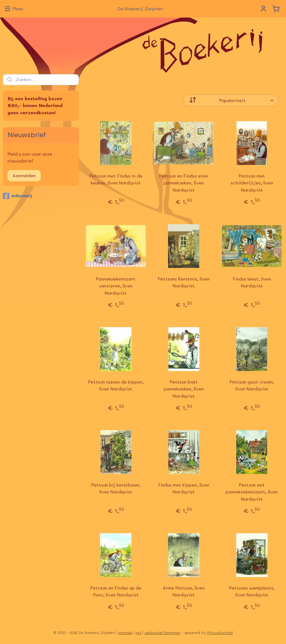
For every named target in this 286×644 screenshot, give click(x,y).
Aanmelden (24, 175)
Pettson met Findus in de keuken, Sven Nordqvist (116, 179)
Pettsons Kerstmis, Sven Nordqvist (184, 282)
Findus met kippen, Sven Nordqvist (184, 488)
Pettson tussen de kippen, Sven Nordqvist (116, 385)
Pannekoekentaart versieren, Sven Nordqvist (116, 286)
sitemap (125, 633)
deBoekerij (17, 196)
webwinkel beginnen (163, 633)
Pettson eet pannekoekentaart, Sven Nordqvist (252, 492)
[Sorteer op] (231, 100)
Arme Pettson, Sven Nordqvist (184, 591)
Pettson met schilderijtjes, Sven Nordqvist (252, 183)
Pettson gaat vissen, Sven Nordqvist (252, 385)
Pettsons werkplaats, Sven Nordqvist (252, 591)
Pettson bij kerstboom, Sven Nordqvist (116, 488)
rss (138, 633)
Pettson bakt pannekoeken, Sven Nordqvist (184, 389)
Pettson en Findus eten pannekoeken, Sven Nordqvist (184, 183)
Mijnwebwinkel (220, 633)
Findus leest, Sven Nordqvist (252, 282)
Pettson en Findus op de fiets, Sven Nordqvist (116, 591)
